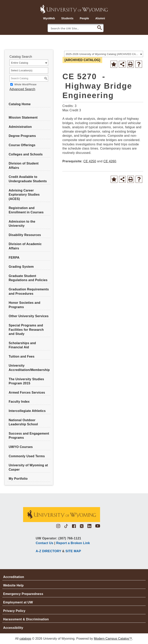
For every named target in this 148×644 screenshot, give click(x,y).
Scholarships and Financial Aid (22, 345)
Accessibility (13, 628)
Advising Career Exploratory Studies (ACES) (24, 195)
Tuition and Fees (22, 356)
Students (67, 18)
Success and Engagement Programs (29, 436)
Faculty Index (19, 402)
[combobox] (104, 54)
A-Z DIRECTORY (48, 551)
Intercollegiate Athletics (27, 411)
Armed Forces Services (27, 393)
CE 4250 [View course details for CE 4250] (90, 161)
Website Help (13, 585)
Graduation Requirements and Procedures (29, 291)
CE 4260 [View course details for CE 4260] (110, 161)
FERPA (14, 258)
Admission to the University (22, 224)
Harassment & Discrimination (26, 619)
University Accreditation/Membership (29, 368)
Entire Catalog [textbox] (20, 63)
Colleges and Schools (26, 154)
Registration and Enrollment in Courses (26, 210)
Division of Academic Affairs (25, 246)
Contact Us (44, 543)
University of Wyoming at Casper (28, 467)
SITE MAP (73, 551)
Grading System (21, 267)
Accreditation (14, 577)
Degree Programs (22, 136)
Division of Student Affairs (24, 166)
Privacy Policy (14, 611)
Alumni (100, 18)
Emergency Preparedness (23, 594)
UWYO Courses (21, 447)
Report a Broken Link (73, 543)
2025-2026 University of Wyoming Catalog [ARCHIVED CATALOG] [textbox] (102, 54)
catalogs (25, 639)
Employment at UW (18, 602)
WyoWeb (49, 18)
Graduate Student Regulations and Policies (28, 278)
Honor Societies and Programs (24, 305)
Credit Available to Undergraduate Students (28, 179)
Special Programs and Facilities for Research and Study (26, 330)
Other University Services (29, 316)
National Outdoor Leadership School (23, 422)
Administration (20, 127)
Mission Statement (23, 118)
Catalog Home (20, 104)
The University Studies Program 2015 (26, 381)
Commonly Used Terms (27, 456)
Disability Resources (25, 235)
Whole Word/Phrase (25, 85)
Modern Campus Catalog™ (113, 639)
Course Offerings (22, 145)
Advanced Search (22, 89)
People (84, 18)
